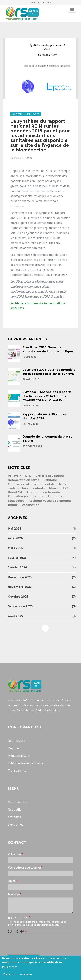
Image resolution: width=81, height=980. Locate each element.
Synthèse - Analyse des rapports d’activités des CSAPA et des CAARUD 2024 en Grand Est (47, 396)
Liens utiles (16, 825)
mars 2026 (16, 548)
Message (14, 894)
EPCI (66, 488)
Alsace (54, 488)
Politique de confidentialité (26, 763)
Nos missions (17, 741)
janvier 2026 (17, 567)
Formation (55, 497)
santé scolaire (18, 488)
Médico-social (18, 484)
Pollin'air (14, 476)
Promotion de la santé (43, 492)
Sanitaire (50, 480)
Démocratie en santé (24, 480)
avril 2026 (15, 538)
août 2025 (15, 616)
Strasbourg (16, 501)
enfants (39, 488)
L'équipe (13, 748)
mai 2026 (15, 529)
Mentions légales (19, 756)
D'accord (9, 974)
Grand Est (15, 492)
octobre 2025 (18, 597)
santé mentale (44, 484)
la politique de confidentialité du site (40, 925)
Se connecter (41, 3)
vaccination (31, 505)
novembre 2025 (20, 587)
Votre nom (15, 854)
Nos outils (15, 810)
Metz (63, 484)
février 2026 (17, 558)
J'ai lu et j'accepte (18, 918)
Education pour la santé (26, 497)
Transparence (17, 770)
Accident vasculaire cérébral (50, 501)
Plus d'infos (10, 967)
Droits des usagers (50, 476)
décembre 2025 (20, 577)
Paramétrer (26, 974)
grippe (13, 505)
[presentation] (34, 945)
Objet (11, 881)
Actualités (14, 817)
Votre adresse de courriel (24, 868)
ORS (28, 476)
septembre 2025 (20, 606)
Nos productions (19, 802)
